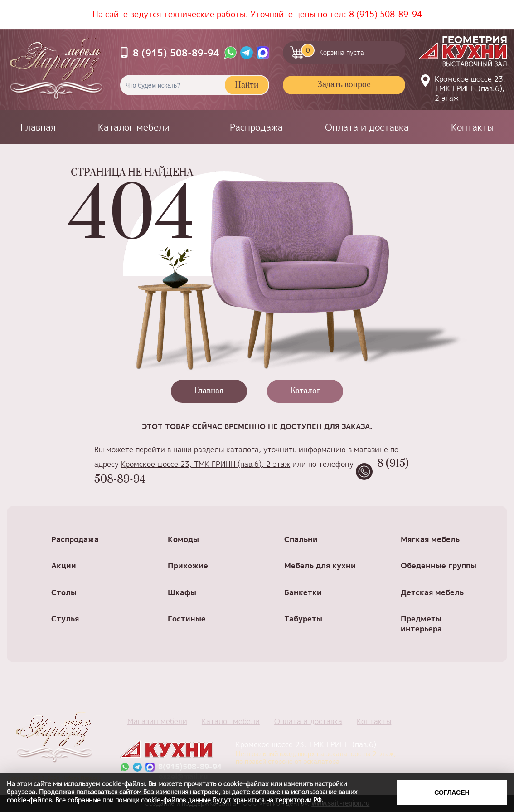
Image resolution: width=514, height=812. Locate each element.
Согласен (452, 792)
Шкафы (182, 592)
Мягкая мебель (430, 539)
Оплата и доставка (367, 127)
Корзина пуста (332, 50)
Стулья (65, 619)
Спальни (301, 539)
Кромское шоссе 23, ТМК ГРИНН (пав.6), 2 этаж (470, 88)
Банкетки (303, 592)
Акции (64, 565)
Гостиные (187, 619)
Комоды (183, 539)
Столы (64, 592)
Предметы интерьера (421, 624)
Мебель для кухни (320, 565)
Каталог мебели (134, 127)
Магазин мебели (157, 721)
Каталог (305, 391)
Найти (247, 85)
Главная (38, 127)
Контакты (472, 127)
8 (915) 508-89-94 (385, 14)
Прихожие (188, 565)
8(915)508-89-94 (190, 767)
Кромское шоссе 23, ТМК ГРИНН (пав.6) (317, 753)
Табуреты (303, 619)
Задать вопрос (344, 85)
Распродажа (256, 127)
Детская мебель (432, 592)
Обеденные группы (439, 565)
